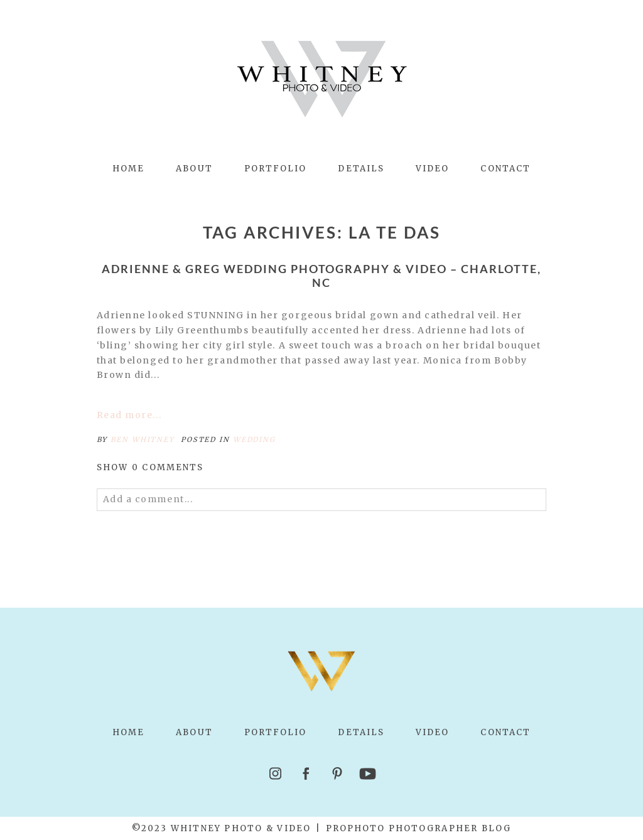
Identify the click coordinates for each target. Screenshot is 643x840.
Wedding (254, 439)
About (194, 169)
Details (361, 169)
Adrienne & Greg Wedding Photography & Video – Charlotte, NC (321, 276)
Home (128, 169)
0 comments (150, 467)
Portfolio (276, 169)
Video (432, 169)
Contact (505, 169)
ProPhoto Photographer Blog (419, 828)
